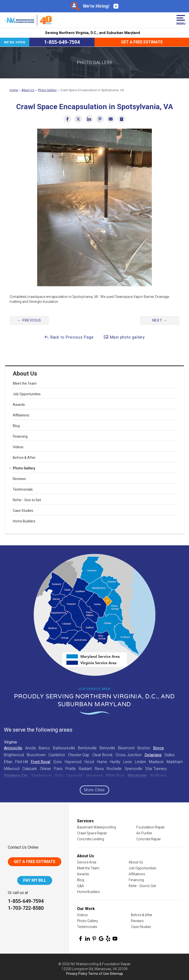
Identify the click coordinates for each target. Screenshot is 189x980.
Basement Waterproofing (96, 827)
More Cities (94, 790)
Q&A (80, 886)
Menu (181, 20)
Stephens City (16, 776)
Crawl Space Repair (92, 833)
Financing (20, 436)
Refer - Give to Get (27, 500)
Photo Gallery (24, 468)
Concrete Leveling (91, 839)
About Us (25, 374)
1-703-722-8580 (26, 908)
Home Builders (24, 521)
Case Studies (23, 511)
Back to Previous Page (69, 337)
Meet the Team (25, 383)
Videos (18, 447)
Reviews (19, 479)
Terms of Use (99, 974)
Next (160, 320)
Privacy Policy (77, 974)
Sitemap (116, 974)
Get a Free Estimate (142, 42)
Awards (19, 405)
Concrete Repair (149, 839)
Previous (29, 320)
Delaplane (153, 755)
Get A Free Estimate (35, 862)
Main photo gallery (124, 337)
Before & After (24, 458)
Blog (16, 426)
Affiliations (21, 415)
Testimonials (23, 489)
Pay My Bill (35, 880)
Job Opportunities (27, 394)
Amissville (13, 748)
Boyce (158, 748)
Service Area (87, 862)
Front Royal (40, 762)
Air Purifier (144, 833)
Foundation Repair (151, 827)
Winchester (137, 776)
